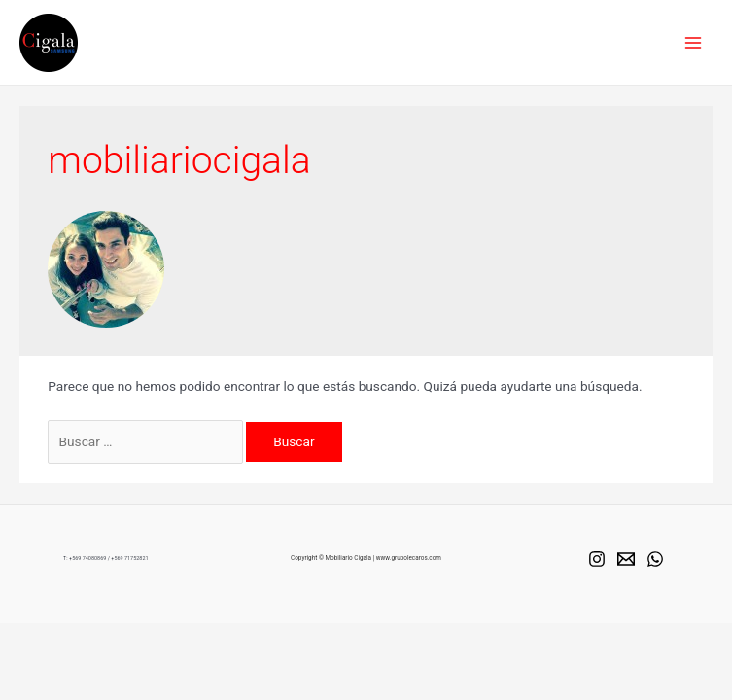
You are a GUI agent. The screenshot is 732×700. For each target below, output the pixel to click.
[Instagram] (597, 559)
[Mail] (626, 559)
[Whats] (655, 559)
